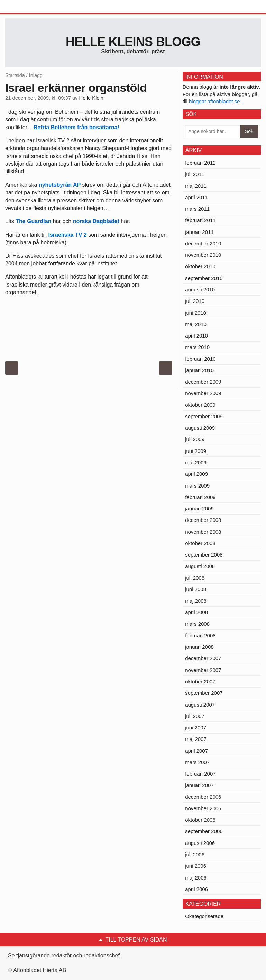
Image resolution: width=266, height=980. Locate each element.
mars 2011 (197, 209)
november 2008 (203, 532)
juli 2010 (195, 301)
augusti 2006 (200, 843)
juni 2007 (196, 728)
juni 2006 (196, 866)
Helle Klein (91, 98)
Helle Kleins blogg (133, 42)
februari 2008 (200, 635)
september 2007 (204, 693)
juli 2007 (195, 716)
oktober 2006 (200, 820)
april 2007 (196, 751)
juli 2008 (195, 578)
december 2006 (203, 797)
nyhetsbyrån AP (60, 185)
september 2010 (204, 278)
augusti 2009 (200, 428)
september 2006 (204, 831)
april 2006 (196, 889)
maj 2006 (196, 878)
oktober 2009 (200, 405)
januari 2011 (199, 232)
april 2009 (196, 474)
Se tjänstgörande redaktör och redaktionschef (64, 956)
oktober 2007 (200, 681)
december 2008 (203, 520)
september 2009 (204, 416)
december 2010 (203, 243)
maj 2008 (196, 601)
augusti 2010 (200, 290)
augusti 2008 (200, 566)
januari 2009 (199, 509)
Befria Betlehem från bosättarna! (76, 127)
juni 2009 (196, 451)
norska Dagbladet (96, 221)
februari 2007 (200, 774)
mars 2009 (197, 486)
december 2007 (203, 658)
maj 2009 (196, 462)
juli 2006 (195, 854)
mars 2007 (197, 762)
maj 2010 (196, 324)
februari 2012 (200, 163)
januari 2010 (199, 370)
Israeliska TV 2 (68, 235)
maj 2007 (196, 739)
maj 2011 (196, 186)
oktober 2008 (200, 543)
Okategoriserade (204, 916)
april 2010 (196, 336)
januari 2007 (199, 785)
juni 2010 (196, 313)
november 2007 (203, 670)
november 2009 (203, 393)
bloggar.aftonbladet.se (214, 101)
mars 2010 (197, 347)
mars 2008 (197, 624)
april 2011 (196, 197)
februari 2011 (200, 220)
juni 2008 (196, 589)
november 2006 (203, 808)
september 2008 (204, 555)
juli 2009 (195, 439)
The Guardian (33, 221)
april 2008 (196, 612)
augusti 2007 (200, 705)
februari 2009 (200, 497)
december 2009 (203, 382)
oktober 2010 (200, 266)
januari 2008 (199, 647)
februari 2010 (200, 359)
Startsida (15, 75)
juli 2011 (195, 174)
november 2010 (203, 255)
